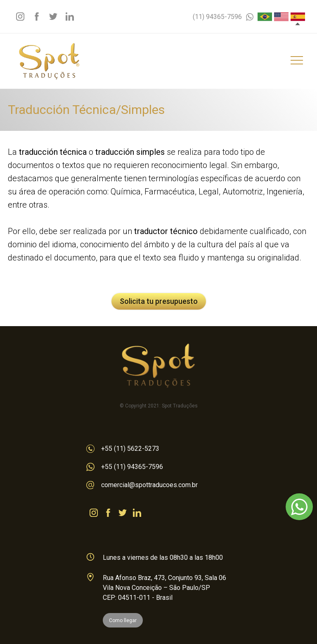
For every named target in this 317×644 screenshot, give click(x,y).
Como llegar (123, 620)
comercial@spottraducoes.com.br (142, 485)
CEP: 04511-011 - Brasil (138, 598)
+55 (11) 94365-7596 (125, 467)
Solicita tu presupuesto (159, 301)
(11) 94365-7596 (223, 17)
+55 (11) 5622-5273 (123, 449)
